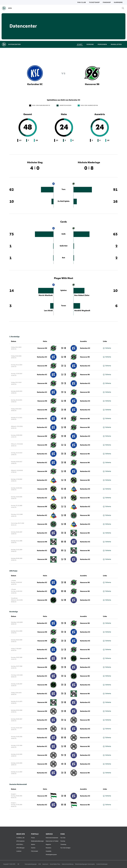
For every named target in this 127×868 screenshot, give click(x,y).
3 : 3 (64, 454)
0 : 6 (64, 591)
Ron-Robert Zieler (82, 295)
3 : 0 (64, 348)
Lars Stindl (48, 311)
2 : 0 (64, 410)
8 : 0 (64, 542)
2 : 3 (64, 623)
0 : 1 (64, 551)
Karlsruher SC (85, 348)
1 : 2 (64, 375)
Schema (107, 348)
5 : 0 (64, 489)
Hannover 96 (42, 348)
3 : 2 (64, 533)
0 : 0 (64, 738)
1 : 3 (64, 498)
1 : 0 (64, 357)
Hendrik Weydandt (82, 311)
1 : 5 (64, 559)
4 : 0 (64, 419)
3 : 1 (64, 720)
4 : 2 (64, 764)
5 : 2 (64, 755)
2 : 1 (64, 366)
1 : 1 (64, 445)
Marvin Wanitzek (46, 295)
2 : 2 (64, 383)
